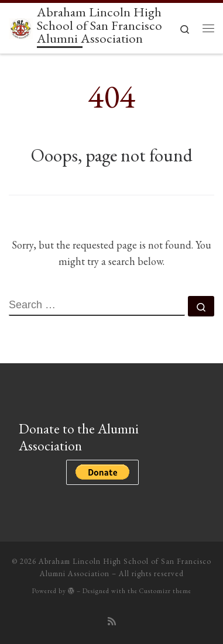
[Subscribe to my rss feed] (112, 621)
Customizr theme (165, 591)
